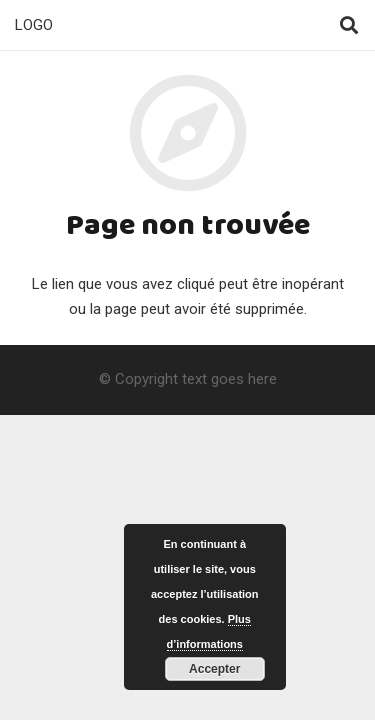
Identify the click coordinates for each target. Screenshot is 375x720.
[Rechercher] (349, 25)
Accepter (214, 669)
